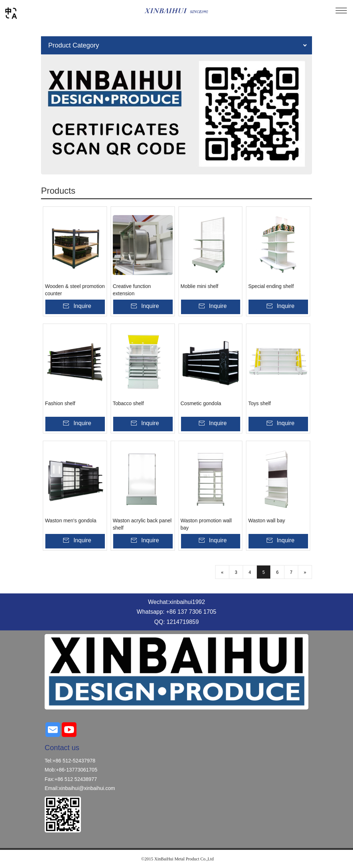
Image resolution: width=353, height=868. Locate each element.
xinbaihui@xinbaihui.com (87, 788)
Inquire (82, 306)
